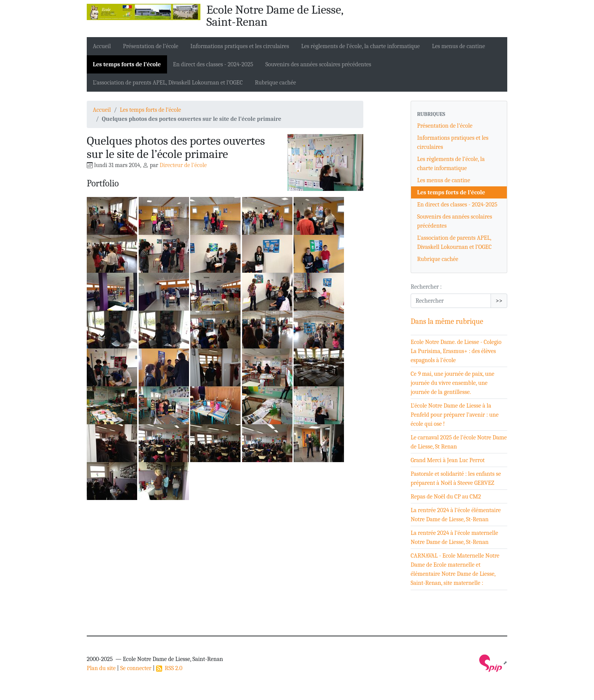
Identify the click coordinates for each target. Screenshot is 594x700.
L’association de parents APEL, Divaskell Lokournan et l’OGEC (168, 83)
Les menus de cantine (458, 46)
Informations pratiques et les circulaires (240, 46)
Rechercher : (426, 287)
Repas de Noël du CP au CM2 (446, 497)
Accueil (102, 46)
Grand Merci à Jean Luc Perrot (448, 460)
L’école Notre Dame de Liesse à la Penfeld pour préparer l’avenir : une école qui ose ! (455, 415)
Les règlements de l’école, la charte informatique (360, 46)
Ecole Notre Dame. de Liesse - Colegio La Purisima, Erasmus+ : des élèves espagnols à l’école (456, 351)
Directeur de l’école (183, 165)
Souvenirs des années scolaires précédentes (318, 64)
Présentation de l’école (151, 46)
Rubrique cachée (276, 83)
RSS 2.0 (169, 668)
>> (499, 301)
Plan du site (101, 668)
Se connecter (136, 668)
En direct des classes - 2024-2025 (213, 64)
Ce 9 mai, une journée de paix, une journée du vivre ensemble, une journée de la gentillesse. (453, 383)
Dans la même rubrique (447, 321)
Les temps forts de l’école (127, 64)
